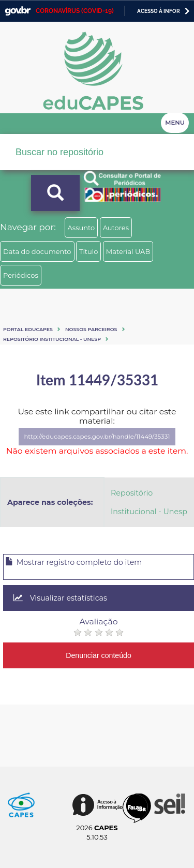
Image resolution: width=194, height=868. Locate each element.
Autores (116, 228)
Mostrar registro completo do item (73, 562)
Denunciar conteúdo (99, 655)
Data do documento (37, 251)
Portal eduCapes (28, 329)
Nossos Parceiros (91, 329)
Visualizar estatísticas (60, 598)
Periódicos (21, 275)
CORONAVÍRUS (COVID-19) (75, 11)
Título (89, 251)
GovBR (18, 11)
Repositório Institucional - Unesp (52, 339)
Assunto (81, 228)
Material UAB (128, 251)
